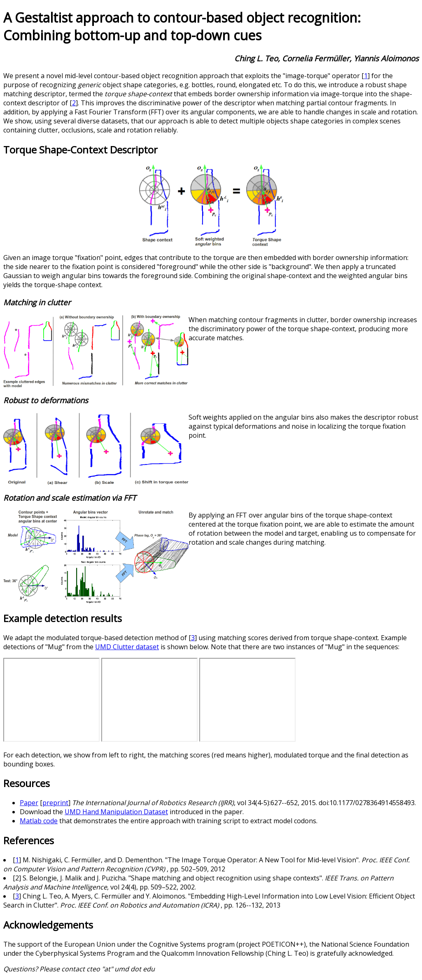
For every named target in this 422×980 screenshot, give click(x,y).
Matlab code (39, 821)
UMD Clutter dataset (127, 647)
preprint (55, 803)
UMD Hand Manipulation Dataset (116, 812)
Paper (29, 803)
